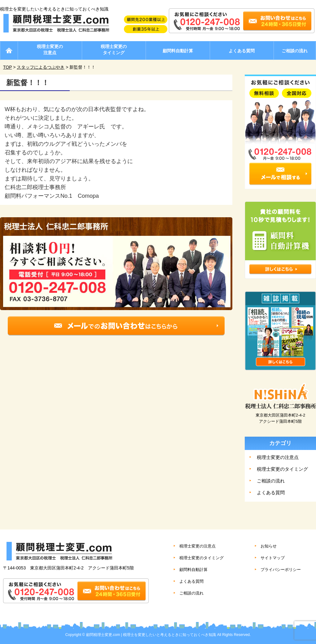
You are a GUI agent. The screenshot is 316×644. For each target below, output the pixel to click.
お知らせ (269, 546)
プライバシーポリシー (281, 570)
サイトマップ (273, 558)
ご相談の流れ (295, 51)
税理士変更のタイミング (114, 50)
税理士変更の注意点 (50, 50)
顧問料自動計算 (178, 51)
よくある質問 (242, 51)
